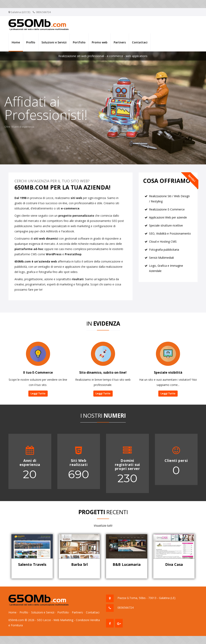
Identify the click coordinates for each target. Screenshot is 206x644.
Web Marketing (63, 620)
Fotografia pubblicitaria (164, 250)
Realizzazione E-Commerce (167, 209)
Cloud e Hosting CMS (163, 241)
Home (16, 42)
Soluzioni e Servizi (54, 42)
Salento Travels (32, 564)
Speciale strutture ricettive (166, 225)
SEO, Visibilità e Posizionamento (170, 233)
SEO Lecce (44, 620)
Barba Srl (79, 564)
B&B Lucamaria (127, 564)
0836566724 (126, 608)
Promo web (100, 42)
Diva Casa (174, 564)
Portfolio (79, 42)
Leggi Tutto (38, 393)
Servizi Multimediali (161, 258)
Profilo (31, 42)
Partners (120, 42)
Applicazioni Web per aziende (168, 217)
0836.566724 (43, 12)
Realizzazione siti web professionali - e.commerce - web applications (103, 56)
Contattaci (140, 42)
